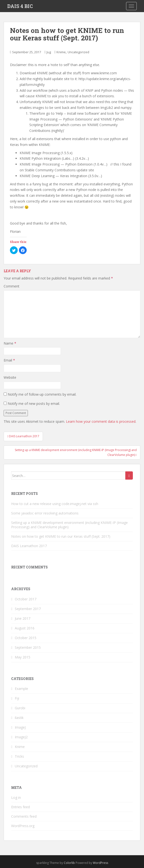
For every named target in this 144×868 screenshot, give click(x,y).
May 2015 (23, 657)
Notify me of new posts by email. (34, 404)
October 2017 (26, 599)
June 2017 (23, 618)
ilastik (19, 718)
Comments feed (24, 816)
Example (21, 689)
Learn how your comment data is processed (101, 421)
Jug (49, 52)
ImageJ (20, 727)
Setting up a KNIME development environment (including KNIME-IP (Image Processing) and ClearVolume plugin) (69, 525)
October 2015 (26, 638)
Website (10, 377)
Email (9, 360)
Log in (16, 797)
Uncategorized (78, 52)
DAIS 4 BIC (20, 6)
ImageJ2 (21, 737)
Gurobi (20, 708)
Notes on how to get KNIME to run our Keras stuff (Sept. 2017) (61, 536)
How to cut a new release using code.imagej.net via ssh (55, 504)
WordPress (100, 863)
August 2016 (25, 628)
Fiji (17, 698)
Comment (12, 286)
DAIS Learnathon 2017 (29, 546)
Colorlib (69, 863)
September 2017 (28, 609)
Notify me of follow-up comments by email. (42, 394)
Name (10, 343)
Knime (61, 52)
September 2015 (28, 647)
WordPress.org (23, 826)
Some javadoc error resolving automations (45, 513)
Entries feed (20, 807)
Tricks (19, 756)
